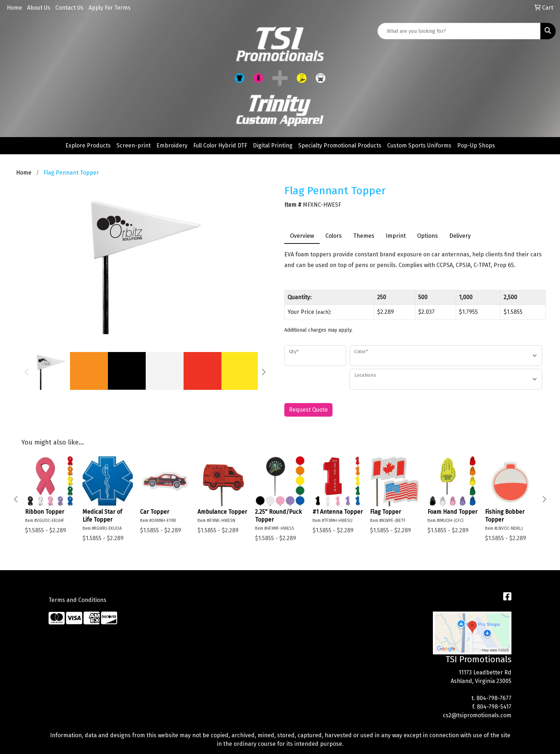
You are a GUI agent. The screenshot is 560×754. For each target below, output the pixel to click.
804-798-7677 (494, 698)
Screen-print (134, 145)
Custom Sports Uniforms (419, 145)
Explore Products (88, 145)
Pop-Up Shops (476, 145)
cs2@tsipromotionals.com (477, 715)
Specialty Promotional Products (340, 145)
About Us (39, 8)
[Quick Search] (459, 31)
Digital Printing (273, 145)
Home (14, 8)
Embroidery (172, 145)
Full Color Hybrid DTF (220, 145)
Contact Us (69, 8)
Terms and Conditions (77, 600)
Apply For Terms (110, 8)
